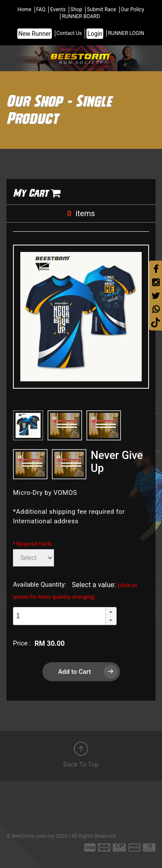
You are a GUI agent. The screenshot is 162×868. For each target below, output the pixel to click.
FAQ (41, 9)
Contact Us (69, 33)
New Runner (34, 34)
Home (24, 9)
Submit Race (101, 9)
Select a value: (75, 590)
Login (95, 34)
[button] (111, 612)
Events (58, 9)
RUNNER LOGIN (126, 33)
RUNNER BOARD (81, 16)
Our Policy (133, 9)
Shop (76, 9)
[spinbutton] (59, 616)
